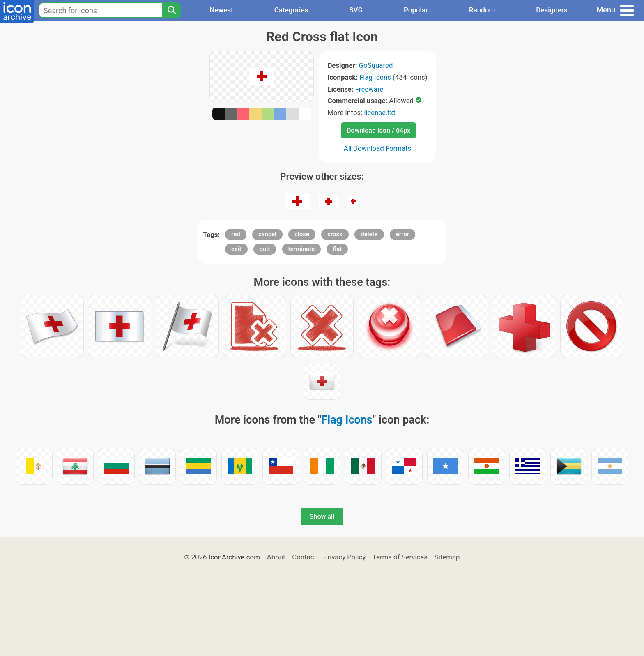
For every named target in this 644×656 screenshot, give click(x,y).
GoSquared (376, 65)
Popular (416, 10)
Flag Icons (375, 77)
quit (265, 249)
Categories (291, 10)
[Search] (171, 10)
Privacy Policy (344, 557)
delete (369, 234)
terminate (302, 249)
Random (482, 10)
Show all (322, 517)
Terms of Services (400, 557)
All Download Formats (378, 148)
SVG (356, 10)
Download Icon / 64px (378, 130)
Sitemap (447, 557)
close (302, 234)
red (236, 234)
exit (236, 249)
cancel (267, 234)
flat (337, 249)
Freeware (369, 89)
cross (335, 234)
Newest (221, 10)
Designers (552, 10)
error (402, 234)
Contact (304, 557)
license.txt (379, 113)
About (276, 557)
